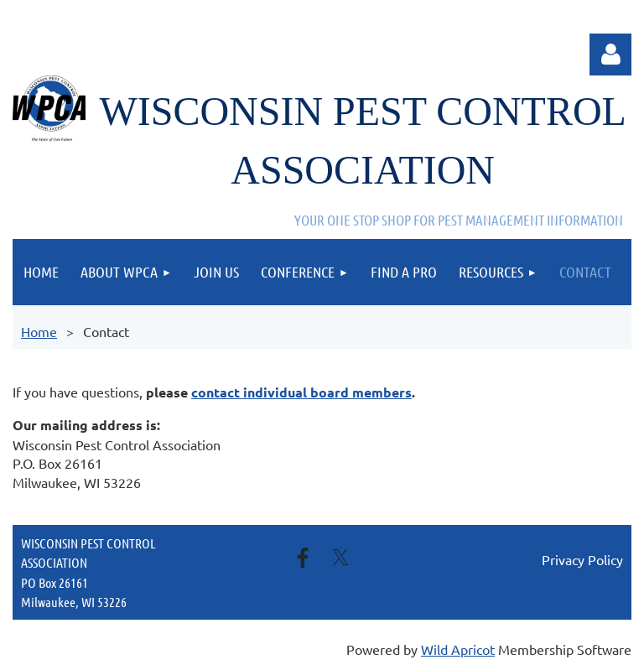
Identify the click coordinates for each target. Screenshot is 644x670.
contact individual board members (301, 392)
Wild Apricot (458, 649)
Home (39, 331)
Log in (610, 55)
